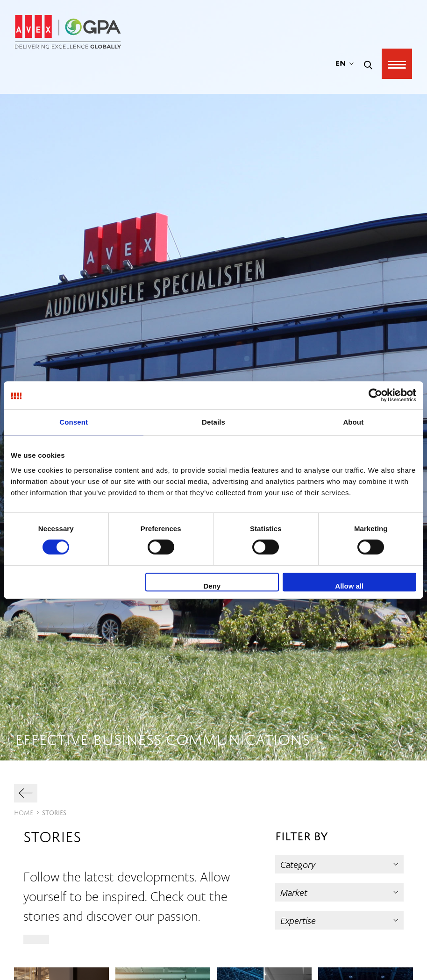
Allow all (349, 586)
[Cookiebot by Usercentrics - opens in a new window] (375, 395)
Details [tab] (213, 422)
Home (24, 812)
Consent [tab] (74, 422)
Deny (212, 586)
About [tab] (353, 422)
